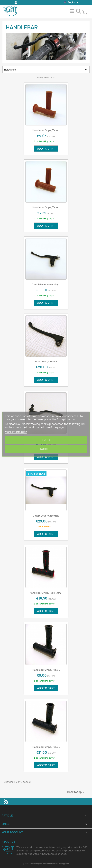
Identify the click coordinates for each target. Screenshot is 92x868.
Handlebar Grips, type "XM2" (46, 593)
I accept (46, 449)
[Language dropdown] (71, 3)
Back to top (77, 792)
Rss (6, 802)
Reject (46, 440)
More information (16, 432)
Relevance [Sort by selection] (46, 70)
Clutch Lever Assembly (46, 516)
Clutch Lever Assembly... (46, 284)
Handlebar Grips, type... (46, 130)
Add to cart (46, 149)
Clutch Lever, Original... (46, 362)
